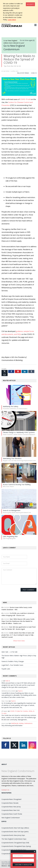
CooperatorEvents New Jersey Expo (13, 835)
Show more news (19, 641)
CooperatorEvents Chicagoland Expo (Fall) (15, 843)
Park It (7, 681)
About (4, 764)
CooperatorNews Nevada (10, 803)
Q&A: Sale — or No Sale (9, 652)
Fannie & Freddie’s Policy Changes (13, 661)
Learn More (12, 20)
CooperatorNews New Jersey (11, 807)
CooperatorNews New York (11, 810)
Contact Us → (6, 790)
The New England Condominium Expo (14, 839)
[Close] (30, 4)
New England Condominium (11, 818)
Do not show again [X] (27, 40)
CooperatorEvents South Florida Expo (14, 850)
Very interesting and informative (12, 725)
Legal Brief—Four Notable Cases (12, 665)
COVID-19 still (25, 99)
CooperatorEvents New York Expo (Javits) (15, 832)
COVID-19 (34, 73)
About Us (4, 866)
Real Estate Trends (23, 73)
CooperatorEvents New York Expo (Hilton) (15, 828)
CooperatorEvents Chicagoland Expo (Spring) (16, 846)
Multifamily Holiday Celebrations (22, 723)
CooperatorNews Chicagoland (11, 799)
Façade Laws (6, 669)
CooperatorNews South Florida (12, 814)
